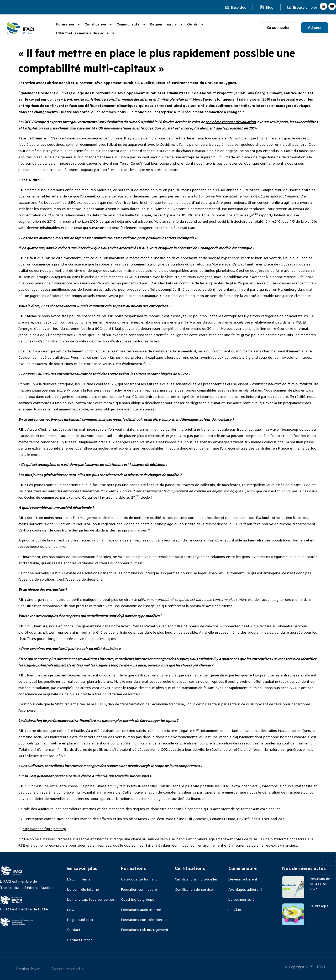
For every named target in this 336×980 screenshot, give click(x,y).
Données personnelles (67, 969)
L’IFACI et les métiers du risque (86, 33)
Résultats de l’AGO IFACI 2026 (320, 883)
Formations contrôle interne (144, 919)
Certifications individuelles (196, 879)
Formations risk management (145, 929)
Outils (196, 24)
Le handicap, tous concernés (91, 899)
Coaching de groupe (138, 899)
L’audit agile (319, 906)
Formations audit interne (141, 909)
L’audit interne (79, 879)
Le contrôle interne (83, 889)
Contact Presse (80, 940)
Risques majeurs (167, 24)
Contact (74, 929)
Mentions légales (29, 969)
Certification (99, 24)
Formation (69, 24)
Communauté (131, 24)
